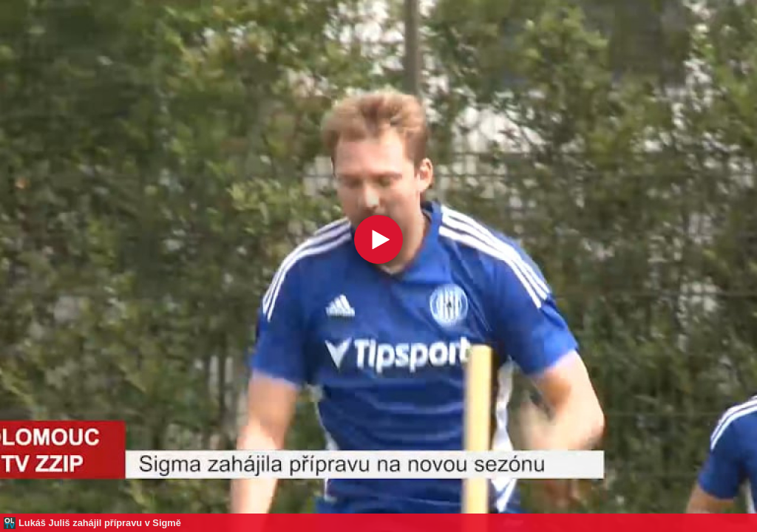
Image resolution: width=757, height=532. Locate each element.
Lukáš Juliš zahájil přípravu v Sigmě (100, 523)
